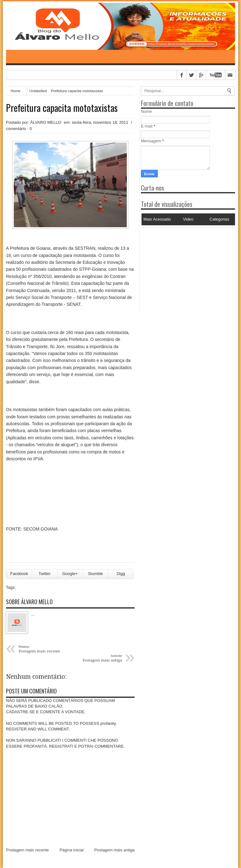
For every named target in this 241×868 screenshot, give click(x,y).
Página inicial (72, 850)
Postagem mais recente (27, 850)
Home (16, 91)
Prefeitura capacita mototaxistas (62, 108)
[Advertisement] (180, 267)
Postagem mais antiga (114, 850)
